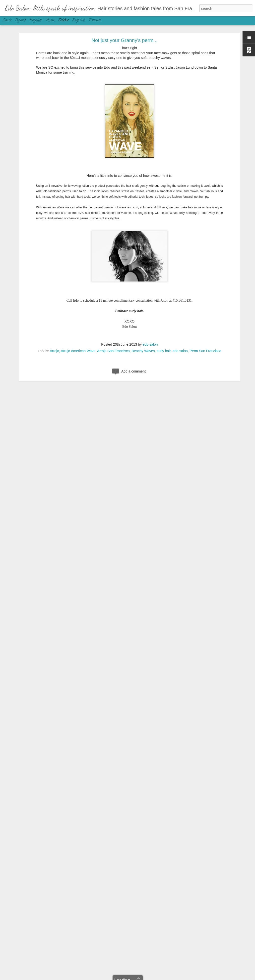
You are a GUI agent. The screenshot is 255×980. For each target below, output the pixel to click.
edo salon (150, 324)
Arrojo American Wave (78, 330)
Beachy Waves (143, 330)
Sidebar (64, 21)
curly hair (164, 330)
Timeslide (95, 21)
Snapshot (79, 21)
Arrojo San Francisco (113, 330)
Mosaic (50, 21)
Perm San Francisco (206, 330)
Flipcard (20, 21)
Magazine (36, 21)
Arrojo (54, 330)
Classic (7, 21)
